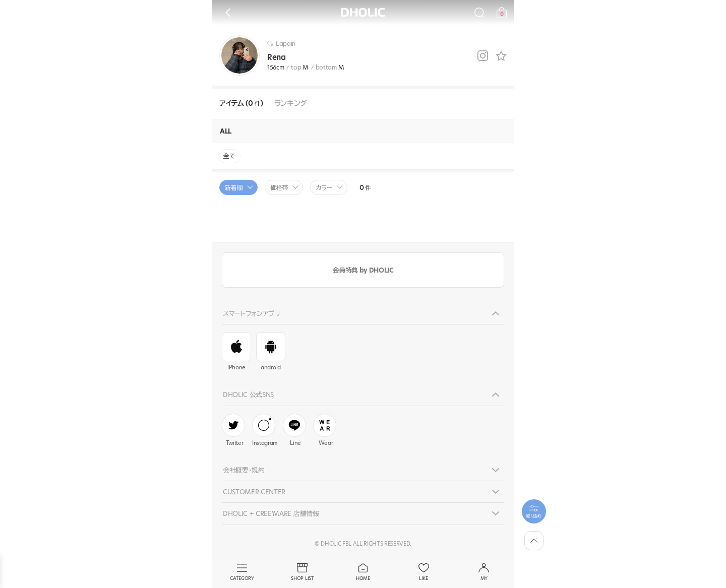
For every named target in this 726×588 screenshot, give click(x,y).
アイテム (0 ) (241, 104)
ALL (226, 131)
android (271, 352)
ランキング (291, 104)
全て (229, 156)
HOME (363, 572)
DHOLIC (363, 12)
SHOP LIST (302, 572)
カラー (324, 188)
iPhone (236, 352)
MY (484, 572)
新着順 (234, 188)
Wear (325, 430)
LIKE (423, 572)
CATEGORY (242, 572)
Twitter (233, 430)
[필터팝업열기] (534, 511)
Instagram (265, 430)
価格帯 (279, 188)
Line (294, 430)
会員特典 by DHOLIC (363, 270)
